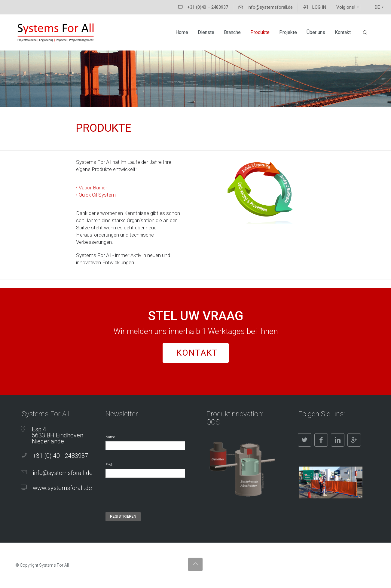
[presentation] (151, 500)
